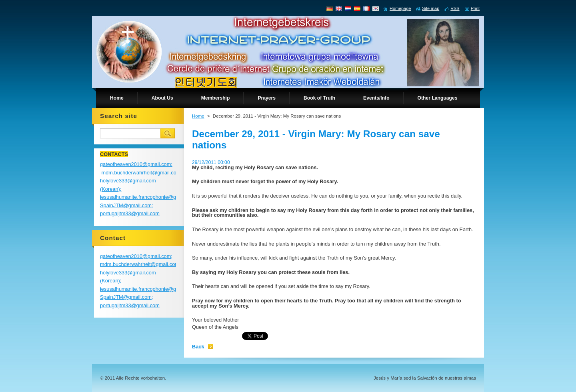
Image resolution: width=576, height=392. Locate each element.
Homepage (400, 8)
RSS (455, 8)
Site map (431, 8)
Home (198, 116)
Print (475, 8)
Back (198, 347)
